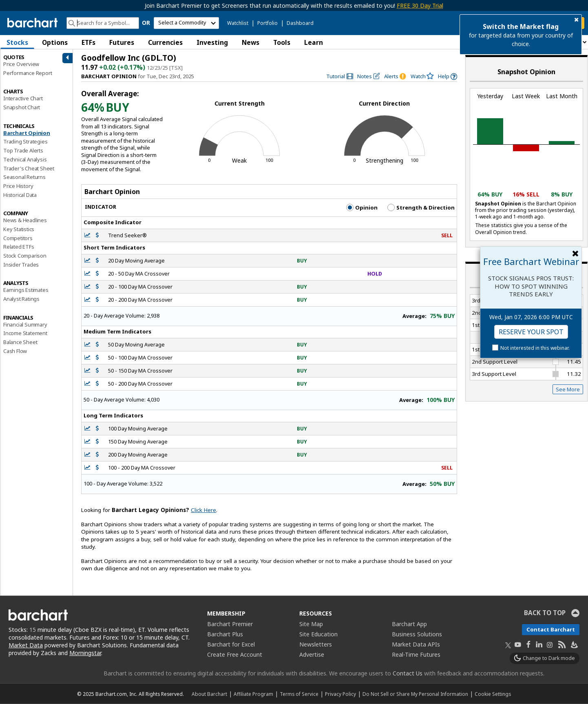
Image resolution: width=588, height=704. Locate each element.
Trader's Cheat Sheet (29, 168)
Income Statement (25, 333)
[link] (340, 76)
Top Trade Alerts (23, 150)
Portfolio (267, 23)
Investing (212, 42)
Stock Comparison (25, 256)
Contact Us (408, 673)
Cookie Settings (493, 694)
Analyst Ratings (21, 299)
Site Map (311, 624)
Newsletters (316, 644)
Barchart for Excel (231, 644)
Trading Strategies (25, 141)
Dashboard (300, 23)
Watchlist (238, 23)
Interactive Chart (23, 98)
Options (55, 42)
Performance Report (28, 73)
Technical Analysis (25, 159)
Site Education (318, 634)
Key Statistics (19, 229)
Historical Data (20, 195)
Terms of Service (299, 694)
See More (568, 389)
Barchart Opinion (27, 133)
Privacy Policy (340, 694)
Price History (18, 186)
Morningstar (85, 653)
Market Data (26, 645)
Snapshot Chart (22, 107)
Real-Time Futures (416, 654)
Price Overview (21, 64)
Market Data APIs (416, 644)
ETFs (88, 42)
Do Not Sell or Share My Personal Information (415, 694)
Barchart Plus (225, 634)
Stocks (17, 42)
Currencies (165, 42)
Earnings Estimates (26, 290)
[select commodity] (186, 23)
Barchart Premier (230, 624)
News (251, 42)
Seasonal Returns (24, 177)
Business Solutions (417, 634)
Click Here (203, 510)
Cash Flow (15, 351)
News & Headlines (25, 220)
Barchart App (409, 624)
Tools (282, 42)
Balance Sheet (20, 342)
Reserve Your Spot (531, 332)
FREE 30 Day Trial (420, 6)
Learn (314, 42)
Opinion (362, 207)
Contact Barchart (551, 629)
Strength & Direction (421, 207)
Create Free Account (235, 654)
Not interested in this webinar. (535, 348)
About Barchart (209, 694)
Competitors (18, 238)
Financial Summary (25, 324)
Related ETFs (19, 247)
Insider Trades (21, 265)
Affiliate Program (253, 694)
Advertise (312, 654)
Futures (122, 42)
